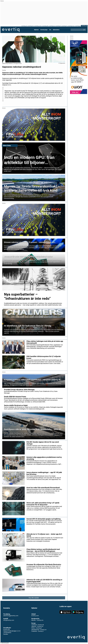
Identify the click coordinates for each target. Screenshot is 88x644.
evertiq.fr (64, 26)
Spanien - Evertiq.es (37, 626)
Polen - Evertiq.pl (37, 628)
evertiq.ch (31, 26)
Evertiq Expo (44, 30)
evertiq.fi (58, 26)
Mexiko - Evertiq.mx (37, 620)
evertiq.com (38, 26)
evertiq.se (84, 26)
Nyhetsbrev (56, 30)
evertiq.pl (78, 26)
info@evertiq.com (9, 620)
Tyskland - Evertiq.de (38, 625)
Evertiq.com (35, 616)
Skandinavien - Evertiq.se (39, 630)
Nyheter (36, 30)
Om (50, 30)
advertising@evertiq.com (11, 616)
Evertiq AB (11, 30)
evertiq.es (52, 26)
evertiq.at (24, 26)
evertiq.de (45, 26)
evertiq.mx (71, 26)
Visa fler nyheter (34, 598)
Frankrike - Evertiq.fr (37, 631)
